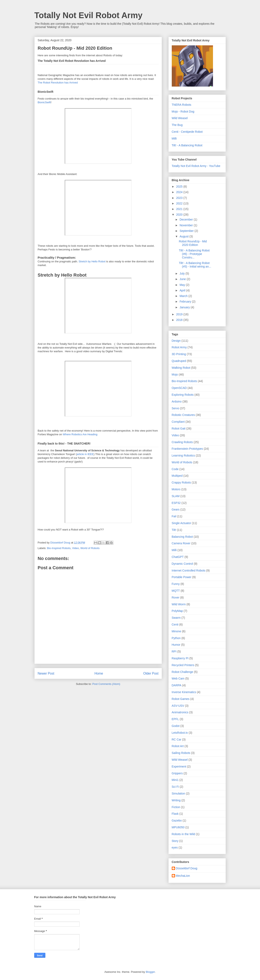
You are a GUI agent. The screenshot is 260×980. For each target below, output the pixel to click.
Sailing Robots (181, 753)
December (187, 219)
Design (176, 341)
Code (175, 469)
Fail (174, 516)
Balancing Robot (182, 537)
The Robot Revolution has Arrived (58, 83)
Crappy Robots (181, 482)
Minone (176, 631)
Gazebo (177, 820)
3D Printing (179, 354)
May (183, 285)
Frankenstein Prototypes (187, 449)
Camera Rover (181, 543)
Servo (176, 408)
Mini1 (175, 780)
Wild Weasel (180, 118)
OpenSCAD (179, 388)
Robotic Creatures (183, 415)
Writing (176, 800)
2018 (180, 320)
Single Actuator (181, 523)
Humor (176, 645)
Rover (176, 597)
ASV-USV (178, 706)
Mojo (175, 374)
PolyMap (177, 611)
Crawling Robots (182, 442)
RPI (174, 651)
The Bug (177, 125)
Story (175, 841)
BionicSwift (44, 102)
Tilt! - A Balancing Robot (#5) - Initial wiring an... (195, 265)
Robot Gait (179, 428)
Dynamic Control (182, 564)
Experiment (179, 766)
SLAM (176, 496)
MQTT (176, 591)
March (184, 296)
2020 (180, 215)
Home (99, 673)
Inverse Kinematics (184, 692)
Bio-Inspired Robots (59, 548)
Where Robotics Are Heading (80, 434)
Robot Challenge (182, 672)
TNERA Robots (182, 105)
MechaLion (183, 876)
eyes (175, 847)
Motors (176, 489)
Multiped (177, 476)
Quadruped (179, 361)
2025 (180, 187)
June (183, 279)
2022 (180, 203)
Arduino (177, 401)
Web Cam (178, 678)
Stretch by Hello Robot (92, 261)
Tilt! (174, 530)
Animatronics (180, 712)
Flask (175, 814)
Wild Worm (179, 604)
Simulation (178, 793)
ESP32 (176, 503)
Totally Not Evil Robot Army (88, 15)
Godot (176, 726)
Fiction (176, 807)
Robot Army (179, 347)
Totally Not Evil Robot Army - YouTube (196, 166)
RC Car (177, 739)
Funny (176, 584)
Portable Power (182, 577)
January (185, 307)
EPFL (175, 719)
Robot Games (181, 699)
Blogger (150, 972)
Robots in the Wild (184, 834)
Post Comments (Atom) (106, 684)
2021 (180, 209)
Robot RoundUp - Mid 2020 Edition (193, 243)
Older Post (151, 673)
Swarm (176, 618)
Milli (174, 138)
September (187, 231)
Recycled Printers (183, 665)
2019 (180, 314)
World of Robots (90, 548)
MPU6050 (178, 827)
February (186, 302)
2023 (180, 198)
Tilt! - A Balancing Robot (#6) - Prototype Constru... (194, 254)
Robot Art (178, 746)
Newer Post (46, 673)
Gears (176, 509)
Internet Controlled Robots (189, 570)
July (183, 273)
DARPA (177, 685)
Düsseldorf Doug (187, 868)
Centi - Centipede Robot (187, 132)
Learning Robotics (183, 455)
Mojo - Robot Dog (183, 111)
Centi (175, 624)
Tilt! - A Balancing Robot (187, 145)
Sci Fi (175, 787)
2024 (180, 192)
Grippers (177, 773)
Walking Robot (181, 368)
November (187, 225)
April (183, 290)
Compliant (178, 422)
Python (176, 638)
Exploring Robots (183, 395)
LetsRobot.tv (180, 733)
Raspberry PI (180, 658)
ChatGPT (178, 557)
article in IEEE (85, 454)
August (184, 236)
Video (75, 548)
